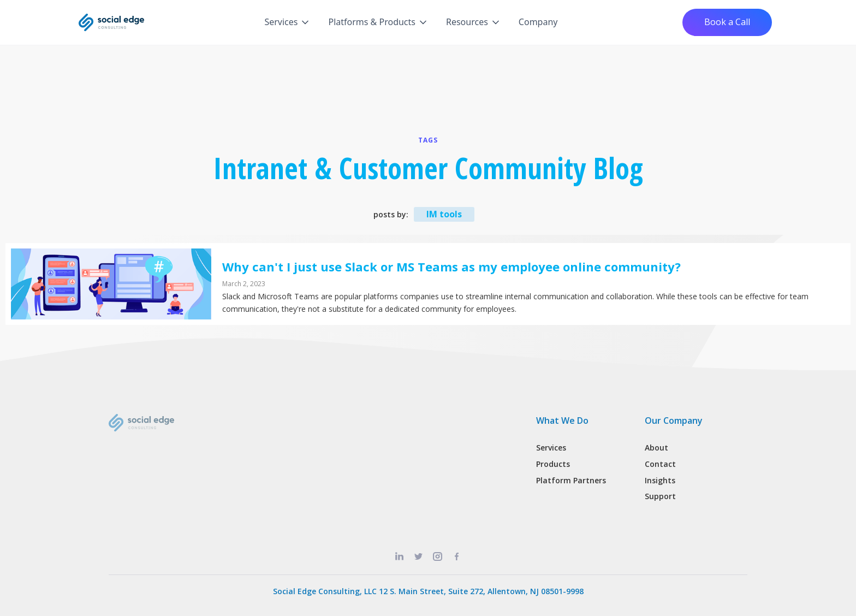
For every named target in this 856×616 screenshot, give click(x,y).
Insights (660, 480)
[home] (111, 22)
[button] (287, 22)
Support (660, 496)
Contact (660, 464)
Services (551, 448)
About (656, 448)
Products (553, 464)
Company (538, 22)
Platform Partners (571, 480)
